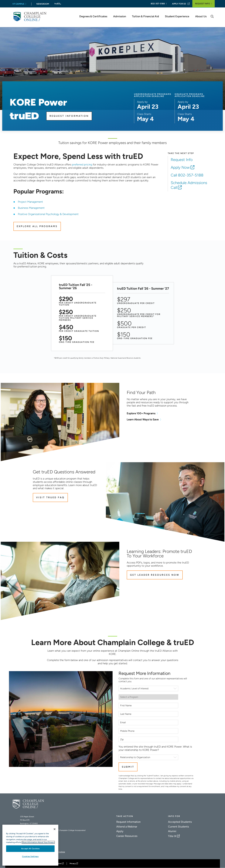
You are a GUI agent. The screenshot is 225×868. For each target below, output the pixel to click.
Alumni (172, 831)
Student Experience (177, 16)
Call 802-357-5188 (187, 175)
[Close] (55, 829)
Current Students (178, 827)
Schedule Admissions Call (189, 185)
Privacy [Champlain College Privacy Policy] (73, 864)
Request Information (69, 116)
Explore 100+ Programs (141, 413)
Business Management (31, 208)
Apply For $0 (179, 4)
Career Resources (127, 836)
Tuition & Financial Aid (145, 16)
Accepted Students (180, 822)
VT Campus (18, 4)
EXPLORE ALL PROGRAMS (37, 226)
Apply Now (180, 167)
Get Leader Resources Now (155, 575)
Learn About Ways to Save (143, 420)
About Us (201, 16)
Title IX (172, 836)
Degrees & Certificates (93, 16)
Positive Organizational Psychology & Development (48, 214)
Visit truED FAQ (50, 497)
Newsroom (43, 4)
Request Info (202, 4)
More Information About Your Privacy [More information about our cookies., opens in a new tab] (38, 842)
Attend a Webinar (127, 827)
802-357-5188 (158, 4)
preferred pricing (82, 165)
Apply (120, 831)
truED (58, 4)
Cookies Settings (30, 856)
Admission (120, 16)
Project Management (30, 202)
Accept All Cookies (30, 849)
